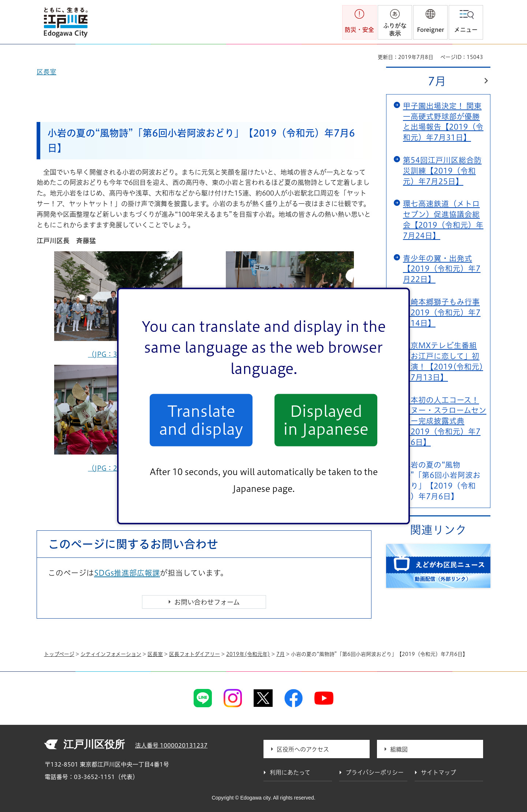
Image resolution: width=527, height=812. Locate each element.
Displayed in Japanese (326, 420)
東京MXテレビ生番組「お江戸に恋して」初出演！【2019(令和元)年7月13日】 (443, 361)
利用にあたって (290, 772)
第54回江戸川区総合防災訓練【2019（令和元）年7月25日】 (442, 171)
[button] (430, 22)
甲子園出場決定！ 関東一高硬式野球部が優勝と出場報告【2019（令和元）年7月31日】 (443, 122)
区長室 (155, 654)
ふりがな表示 (395, 29)
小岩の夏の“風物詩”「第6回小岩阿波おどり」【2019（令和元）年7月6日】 (442, 481)
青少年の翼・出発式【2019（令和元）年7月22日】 (442, 269)
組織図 (399, 749)
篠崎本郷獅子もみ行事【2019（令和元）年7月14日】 (442, 312)
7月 (437, 81)
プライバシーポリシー (375, 772)
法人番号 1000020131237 (171, 745)
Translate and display (201, 420)
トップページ (59, 654)
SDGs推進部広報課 (127, 573)
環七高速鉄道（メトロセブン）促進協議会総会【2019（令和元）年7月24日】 (443, 219)
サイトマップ (438, 772)
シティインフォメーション (111, 654)
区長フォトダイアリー (195, 654)
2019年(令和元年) (248, 654)
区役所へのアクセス (303, 749)
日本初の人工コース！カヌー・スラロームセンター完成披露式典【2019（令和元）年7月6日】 (445, 421)
